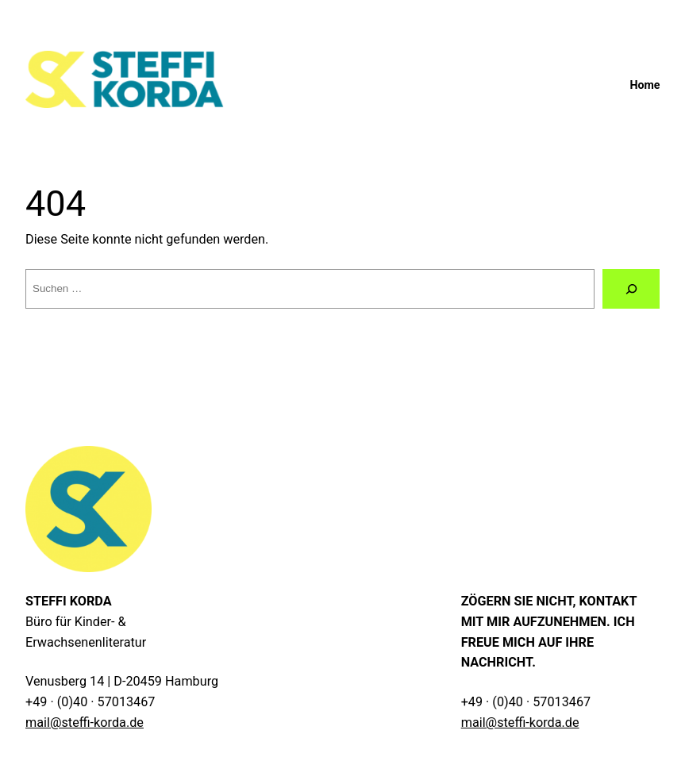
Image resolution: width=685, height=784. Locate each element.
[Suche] (631, 289)
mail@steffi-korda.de (85, 723)
